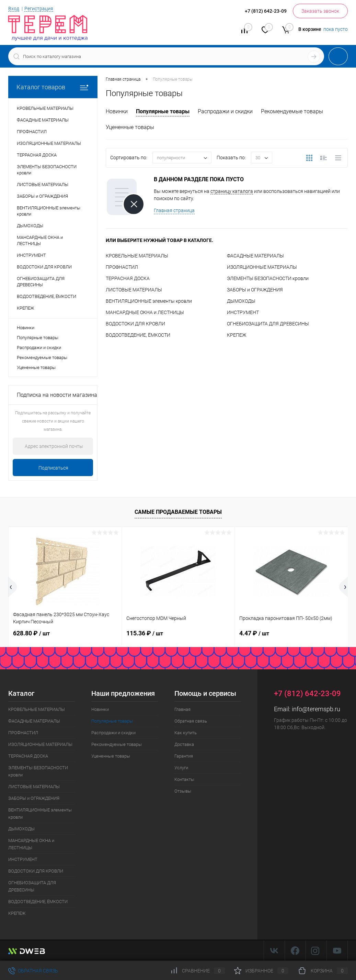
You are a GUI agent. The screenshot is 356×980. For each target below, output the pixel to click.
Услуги (181, 768)
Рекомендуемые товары (42, 358)
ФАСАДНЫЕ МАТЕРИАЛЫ (255, 256)
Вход (14, 9)
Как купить (186, 733)
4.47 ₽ (254, 633)
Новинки (26, 328)
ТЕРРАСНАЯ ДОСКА (128, 278)
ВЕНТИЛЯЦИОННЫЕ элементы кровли (149, 301)
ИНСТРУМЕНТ (243, 312)
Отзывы (183, 791)
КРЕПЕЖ (237, 335)
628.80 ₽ (31, 633)
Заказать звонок (320, 11)
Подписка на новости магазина (57, 395)
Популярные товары (38, 338)
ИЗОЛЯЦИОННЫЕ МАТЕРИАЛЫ (262, 267)
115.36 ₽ (145, 633)
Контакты (184, 779)
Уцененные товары (36, 367)
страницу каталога (232, 191)
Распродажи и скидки (39, 348)
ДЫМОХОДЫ (241, 301)
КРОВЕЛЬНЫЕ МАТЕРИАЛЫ (137, 256)
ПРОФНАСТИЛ (122, 267)
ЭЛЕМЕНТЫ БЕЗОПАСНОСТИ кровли (268, 278)
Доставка (184, 744)
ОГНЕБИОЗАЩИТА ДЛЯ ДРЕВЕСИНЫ (268, 324)
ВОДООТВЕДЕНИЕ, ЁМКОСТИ (138, 335)
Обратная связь (191, 721)
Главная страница (174, 210)
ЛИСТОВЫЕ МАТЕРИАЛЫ (134, 290)
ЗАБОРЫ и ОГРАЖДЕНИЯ (255, 290)
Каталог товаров (53, 87)
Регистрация (39, 9)
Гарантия (184, 756)
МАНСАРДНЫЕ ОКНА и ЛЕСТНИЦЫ (145, 312)
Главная (182, 709)
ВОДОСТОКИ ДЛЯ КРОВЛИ (135, 324)
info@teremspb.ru (316, 709)
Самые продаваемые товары (178, 512)
